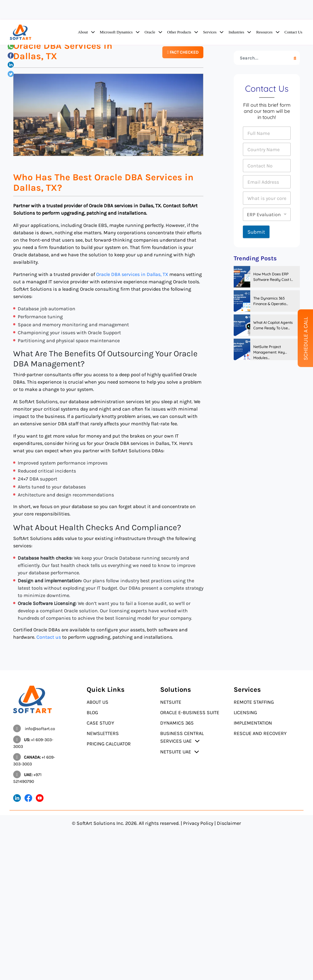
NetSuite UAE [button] (176, 752)
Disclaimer (229, 823)
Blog (92, 712)
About (83, 32)
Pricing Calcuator (109, 744)
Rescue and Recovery (260, 733)
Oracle (150, 32)
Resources (264, 32)
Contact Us (293, 32)
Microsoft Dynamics (116, 32)
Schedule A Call (306, 339)
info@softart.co (34, 729)
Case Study (100, 723)
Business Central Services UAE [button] (182, 737)
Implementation (253, 723)
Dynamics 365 (177, 723)
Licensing (245, 712)
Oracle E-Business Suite (190, 712)
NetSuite (171, 702)
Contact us (49, 637)
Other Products (179, 32)
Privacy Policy (198, 823)
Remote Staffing (254, 702)
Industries (236, 32)
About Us (98, 702)
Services (210, 32)
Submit (256, 232)
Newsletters (103, 733)
